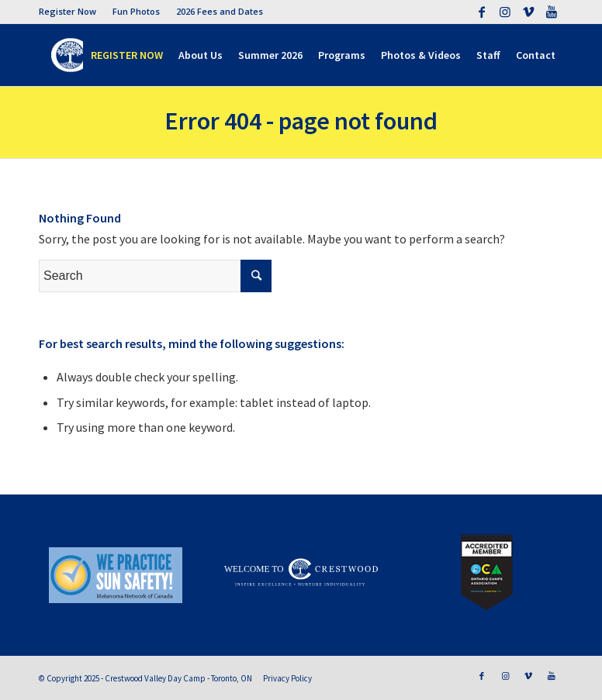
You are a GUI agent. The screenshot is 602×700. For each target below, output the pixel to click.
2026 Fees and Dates (220, 11)
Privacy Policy (287, 678)
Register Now (67, 11)
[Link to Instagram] (505, 12)
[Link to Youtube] (552, 12)
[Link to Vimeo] (528, 12)
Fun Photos (136, 11)
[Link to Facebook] (481, 12)
